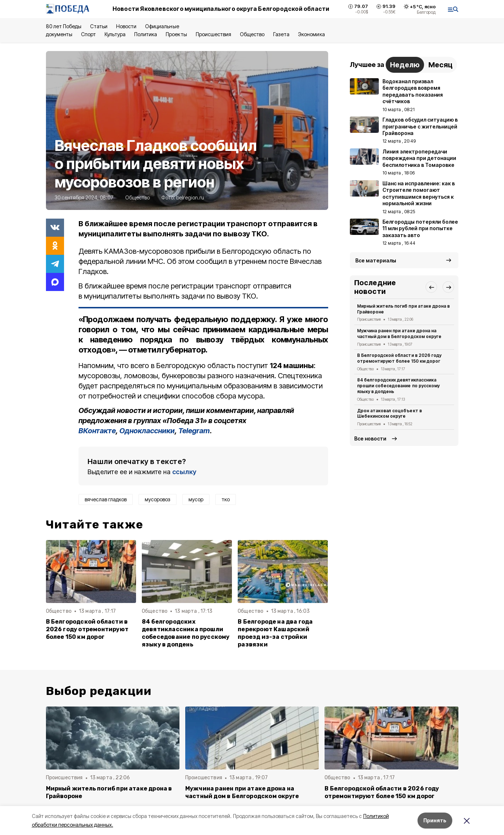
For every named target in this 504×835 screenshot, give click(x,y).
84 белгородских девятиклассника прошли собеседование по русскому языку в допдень (186, 633)
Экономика (311, 34)
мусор (196, 499)
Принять (435, 820)
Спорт (88, 34)
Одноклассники (147, 431)
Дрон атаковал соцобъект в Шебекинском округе (389, 414)
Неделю (405, 65)
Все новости (370, 438)
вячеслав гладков (106, 499)
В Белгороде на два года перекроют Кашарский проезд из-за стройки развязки (275, 633)
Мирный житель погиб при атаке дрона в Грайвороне (403, 309)
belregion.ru (190, 197)
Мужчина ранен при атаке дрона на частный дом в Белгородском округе (399, 334)
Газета (281, 34)
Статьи (99, 26)
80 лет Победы (64, 26)
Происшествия (213, 34)
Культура (115, 34)
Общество (252, 34)
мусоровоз (158, 499)
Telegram (194, 431)
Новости (126, 26)
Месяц (441, 65)
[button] (431, 287)
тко (226, 499)
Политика (146, 34)
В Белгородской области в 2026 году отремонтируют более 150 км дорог (87, 629)
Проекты (176, 34)
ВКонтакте (97, 431)
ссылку (185, 472)
